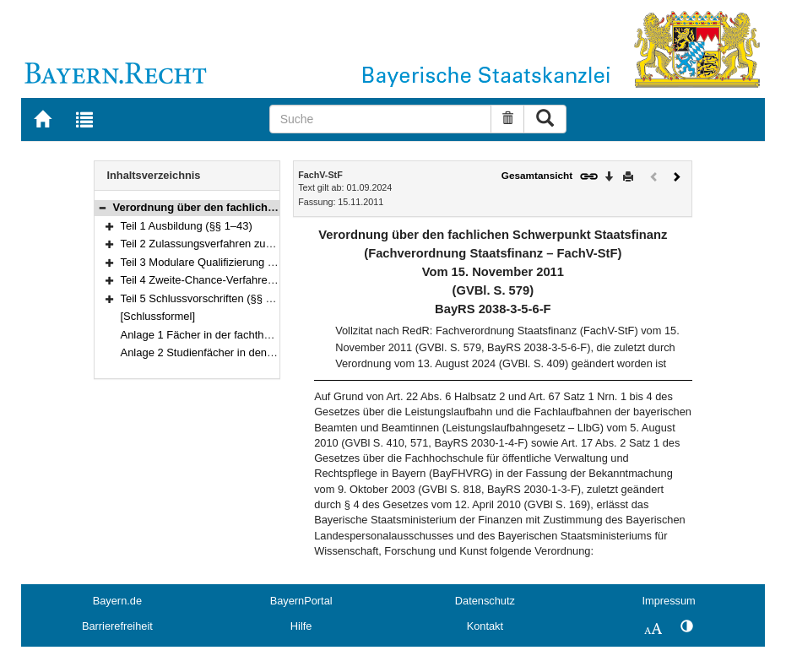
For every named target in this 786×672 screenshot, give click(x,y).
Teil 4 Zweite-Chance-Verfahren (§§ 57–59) (225, 280)
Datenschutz (485, 601)
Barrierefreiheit (117, 626)
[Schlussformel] (158, 316)
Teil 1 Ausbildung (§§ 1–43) (187, 226)
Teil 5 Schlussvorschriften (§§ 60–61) (210, 298)
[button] (102, 207)
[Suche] (380, 119)
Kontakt (485, 626)
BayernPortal (301, 601)
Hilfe (301, 626)
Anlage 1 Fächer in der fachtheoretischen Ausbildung (249, 335)
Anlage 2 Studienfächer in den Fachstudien (225, 352)
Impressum (668, 601)
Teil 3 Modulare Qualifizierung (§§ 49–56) (221, 262)
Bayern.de (117, 601)
